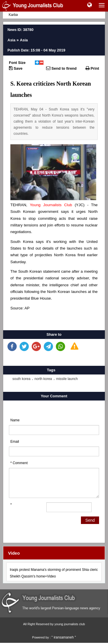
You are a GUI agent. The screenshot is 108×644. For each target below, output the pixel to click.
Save (16, 68)
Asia (11, 40)
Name (15, 420)
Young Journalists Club (51, 205)
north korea (43, 379)
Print (92, 68)
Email (15, 442)
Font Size (17, 63)
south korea (21, 379)
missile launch (67, 379)
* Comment (19, 463)
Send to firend (61, 68)
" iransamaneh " (64, 637)
